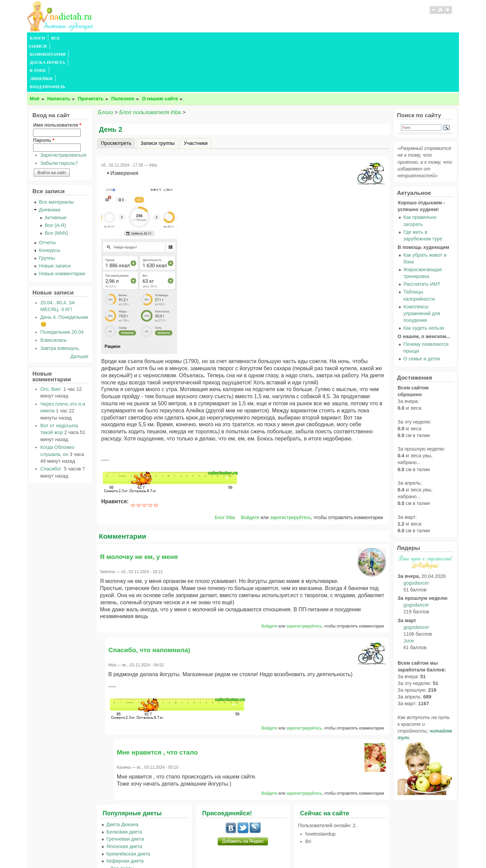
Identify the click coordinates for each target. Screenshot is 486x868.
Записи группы (157, 95)
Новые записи (55, 217)
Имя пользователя (57, 76)
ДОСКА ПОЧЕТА (145, 38)
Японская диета (124, 798)
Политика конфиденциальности (258, 849)
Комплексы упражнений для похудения (422, 265)
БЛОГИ (37, 38)
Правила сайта (210, 849)
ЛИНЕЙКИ (202, 38)
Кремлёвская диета (128, 805)
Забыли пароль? (59, 114)
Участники (196, 95)
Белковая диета (124, 783)
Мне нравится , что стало (157, 704)
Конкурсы (49, 202)
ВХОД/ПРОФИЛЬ (237, 38)
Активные (56, 169)
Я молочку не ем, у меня (139, 508)
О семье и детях (422, 310)
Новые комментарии (62, 225)
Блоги (105, 64)
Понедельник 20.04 (62, 283)
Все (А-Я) (55, 177)
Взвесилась (54, 291)
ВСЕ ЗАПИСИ (65, 38)
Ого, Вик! (51, 340)
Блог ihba (225, 469)
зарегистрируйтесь (291, 469)
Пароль (44, 92)
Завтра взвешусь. (60, 300)
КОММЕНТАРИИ (103, 38)
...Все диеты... (122, 820)
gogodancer (416, 534)
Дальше (79, 308)
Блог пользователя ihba (150, 64)
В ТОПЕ (177, 38)
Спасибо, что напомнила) (149, 601)
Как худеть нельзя (424, 279)
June (409, 592)
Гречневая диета (125, 790)
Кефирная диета (125, 812)
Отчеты (47, 194)
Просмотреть (118, 94)
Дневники (50, 161)
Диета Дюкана (122, 776)
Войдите (250, 469)
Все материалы (56, 153)
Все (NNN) (56, 184)
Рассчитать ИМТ (422, 235)
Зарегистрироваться (63, 106)
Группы (47, 209)
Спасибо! (52, 420)
